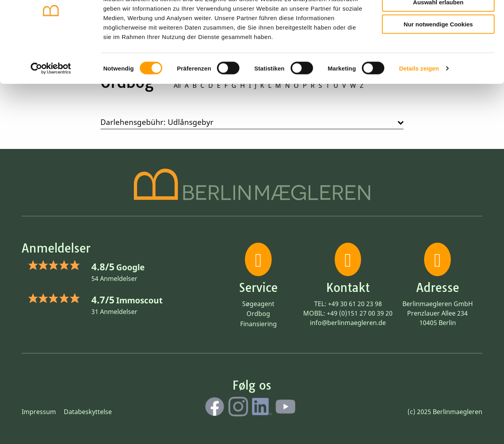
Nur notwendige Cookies (438, 64)
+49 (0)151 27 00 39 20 (360, 313)
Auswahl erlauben (438, 42)
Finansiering (258, 324)
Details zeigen (419, 108)
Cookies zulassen (438, 19)
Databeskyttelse (88, 412)
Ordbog (258, 314)
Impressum (39, 412)
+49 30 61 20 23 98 (355, 304)
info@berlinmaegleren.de (348, 323)
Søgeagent (258, 304)
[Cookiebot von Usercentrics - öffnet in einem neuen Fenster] (51, 108)
